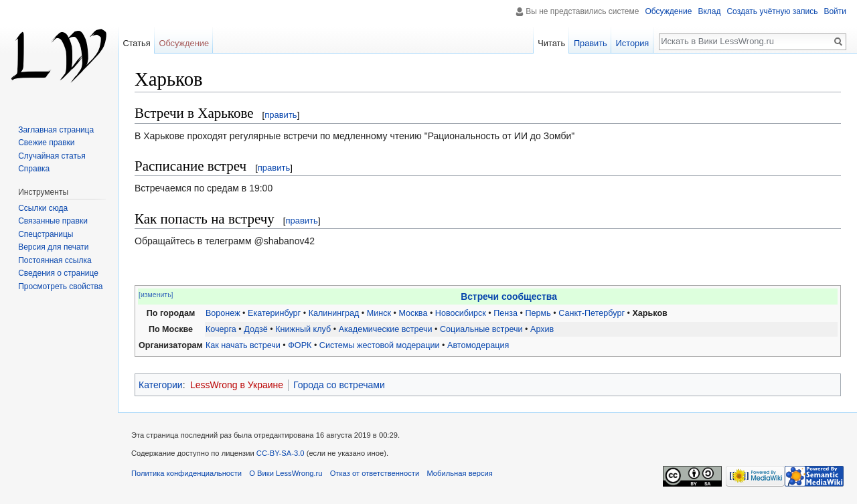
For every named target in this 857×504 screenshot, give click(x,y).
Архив (542, 329)
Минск (379, 313)
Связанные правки (53, 221)
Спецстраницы (46, 234)
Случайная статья (52, 156)
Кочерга (221, 329)
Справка (34, 169)
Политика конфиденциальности (186, 473)
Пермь (538, 313)
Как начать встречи (243, 345)
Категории (161, 385)
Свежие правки (46, 143)
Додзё (256, 329)
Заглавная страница (56, 130)
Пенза (505, 313)
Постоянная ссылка (55, 260)
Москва (413, 313)
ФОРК (300, 345)
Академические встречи (386, 329)
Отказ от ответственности (375, 473)
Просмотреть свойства (60, 286)
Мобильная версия (459, 473)
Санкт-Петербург (592, 313)
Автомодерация (478, 345)
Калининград (334, 313)
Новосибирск (461, 313)
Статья (136, 43)
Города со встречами (339, 385)
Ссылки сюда (43, 208)
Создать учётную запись (772, 11)
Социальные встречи (481, 329)
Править (591, 43)
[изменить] (156, 295)
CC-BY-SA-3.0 (281, 453)
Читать (551, 43)
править (281, 115)
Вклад (709, 11)
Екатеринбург (274, 313)
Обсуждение (668, 11)
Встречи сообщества (509, 297)
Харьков (649, 313)
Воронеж (223, 313)
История (633, 43)
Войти (835, 11)
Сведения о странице (58, 273)
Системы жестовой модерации (380, 345)
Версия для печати (53, 247)
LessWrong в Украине (237, 385)
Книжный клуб (303, 329)
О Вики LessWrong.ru (286, 473)
